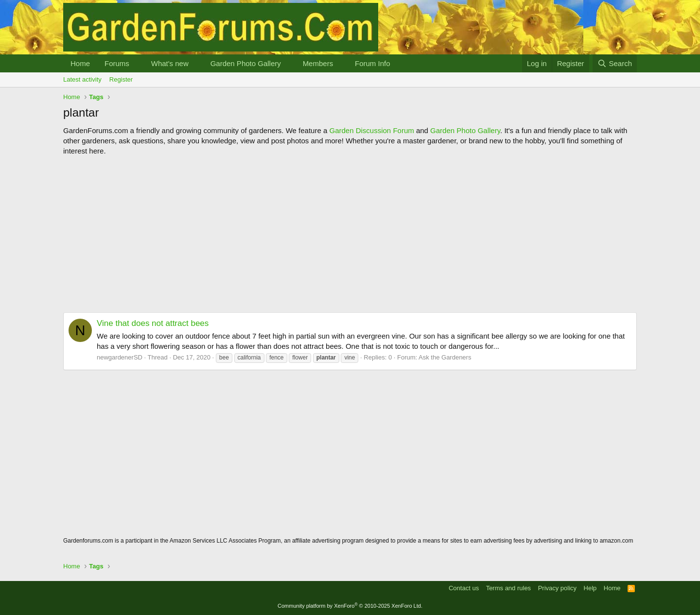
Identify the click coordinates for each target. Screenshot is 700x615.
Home (80, 63)
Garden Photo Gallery (246, 63)
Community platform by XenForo (350, 606)
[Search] (615, 63)
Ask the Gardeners (445, 357)
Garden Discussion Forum (371, 130)
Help (590, 588)
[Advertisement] (350, 234)
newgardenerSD (120, 357)
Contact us (464, 588)
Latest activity (82, 79)
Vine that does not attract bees (153, 323)
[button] (137, 63)
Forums (117, 63)
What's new (170, 63)
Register (121, 79)
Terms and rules (508, 588)
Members (318, 63)
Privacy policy (557, 588)
